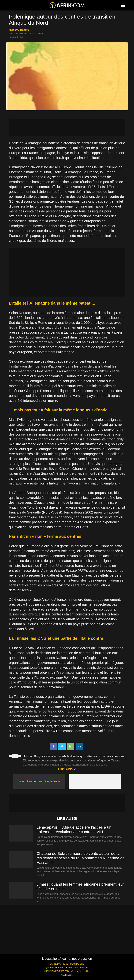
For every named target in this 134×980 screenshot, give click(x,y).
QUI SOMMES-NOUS (56, 968)
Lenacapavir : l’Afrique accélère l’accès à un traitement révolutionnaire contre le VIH (74, 830)
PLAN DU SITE (77, 964)
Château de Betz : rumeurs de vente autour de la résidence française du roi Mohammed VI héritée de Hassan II (81, 858)
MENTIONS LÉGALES (78, 968)
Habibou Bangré (19, 30)
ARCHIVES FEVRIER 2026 (57, 971)
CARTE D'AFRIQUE (59, 964)
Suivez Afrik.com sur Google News (39, 781)
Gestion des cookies (81, 971)
